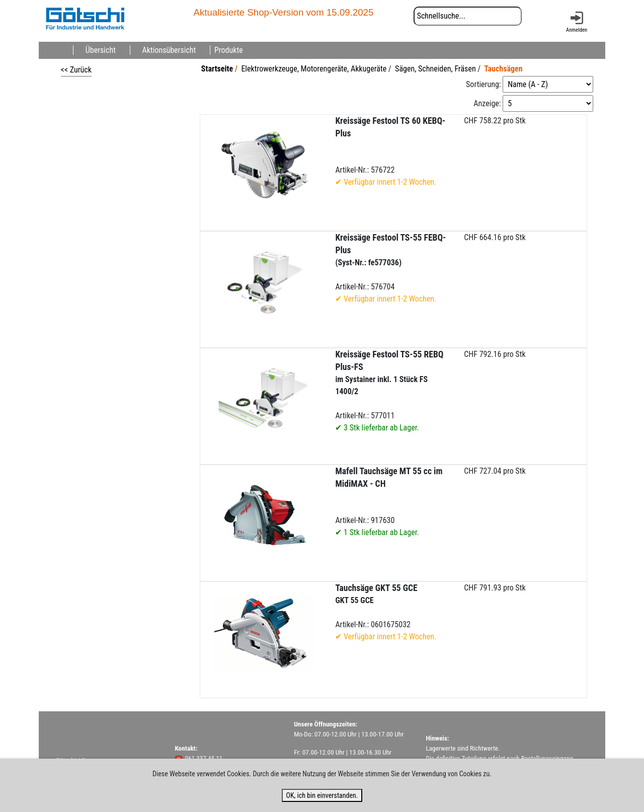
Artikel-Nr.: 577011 (389, 391)
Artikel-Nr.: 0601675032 (386, 612)
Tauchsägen (503, 69)
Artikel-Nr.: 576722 (390, 151)
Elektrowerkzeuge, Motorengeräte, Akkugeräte (314, 69)
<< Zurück (76, 70)
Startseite (217, 69)
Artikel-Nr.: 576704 (390, 268)
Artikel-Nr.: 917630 (389, 502)
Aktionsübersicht (169, 50)
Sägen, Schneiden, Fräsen (435, 69)
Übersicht (101, 50)
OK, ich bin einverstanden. (322, 795)
